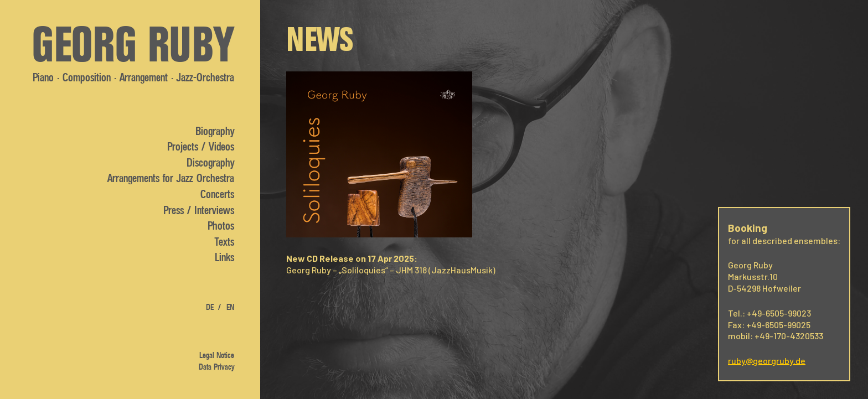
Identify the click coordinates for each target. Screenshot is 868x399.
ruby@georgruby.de (767, 361)
